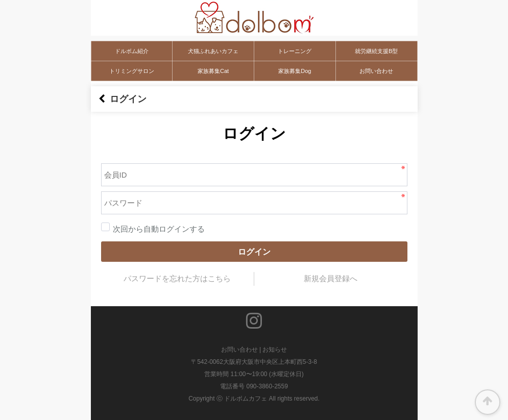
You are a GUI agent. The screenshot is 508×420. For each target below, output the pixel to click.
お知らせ (275, 350)
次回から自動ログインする (153, 229)
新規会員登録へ (331, 279)
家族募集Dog (295, 71)
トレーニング (295, 51)
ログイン (254, 252)
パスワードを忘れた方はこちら (177, 279)
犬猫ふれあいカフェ (213, 51)
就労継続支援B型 (376, 51)
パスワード (91, 151)
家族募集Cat (213, 71)
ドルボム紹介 (132, 51)
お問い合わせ (376, 71)
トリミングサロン (132, 71)
